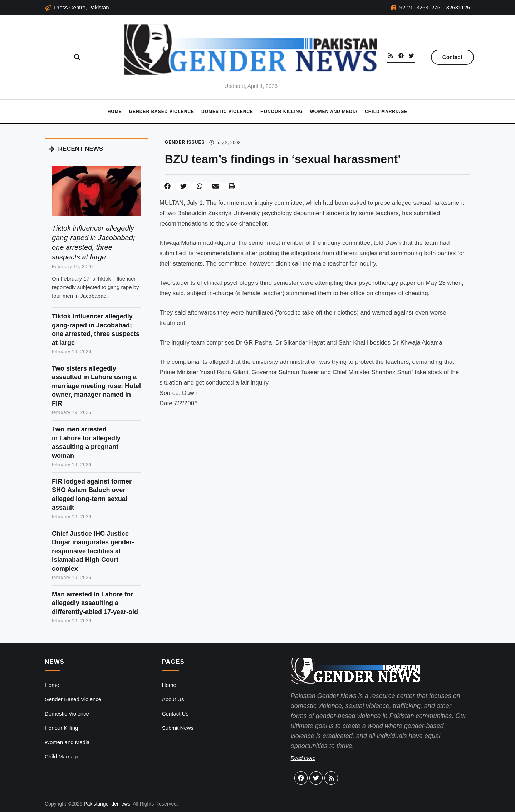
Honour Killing (282, 112)
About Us (173, 699)
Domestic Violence (227, 112)
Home (115, 112)
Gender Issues (185, 142)
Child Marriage (386, 112)
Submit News (178, 728)
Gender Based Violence (162, 112)
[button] (77, 57)
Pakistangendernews (107, 804)
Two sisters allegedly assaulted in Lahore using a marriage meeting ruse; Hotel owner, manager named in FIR (96, 386)
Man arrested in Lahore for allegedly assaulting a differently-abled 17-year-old (95, 603)
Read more (303, 758)
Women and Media (334, 112)
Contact (452, 57)
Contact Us (175, 714)
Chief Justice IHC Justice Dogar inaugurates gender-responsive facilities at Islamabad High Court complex (93, 551)
